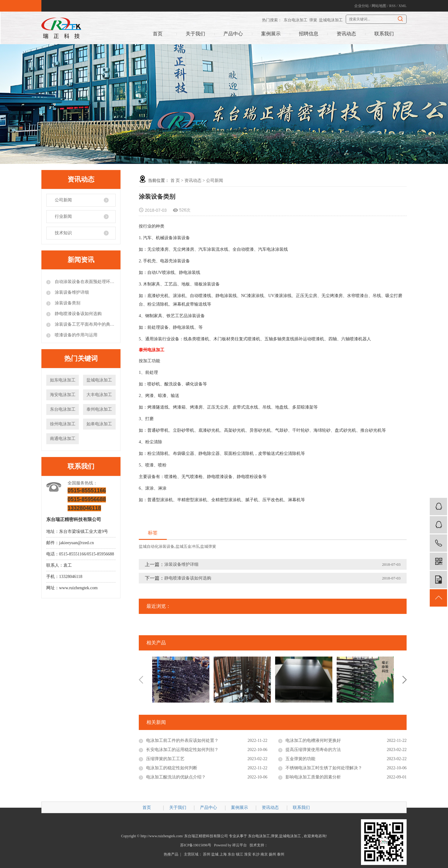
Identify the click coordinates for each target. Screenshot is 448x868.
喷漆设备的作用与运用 (75, 335)
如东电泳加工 (63, 380)
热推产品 (171, 854)
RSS (392, 6)
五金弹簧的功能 (300, 759)
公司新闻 (63, 200)
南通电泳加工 (63, 439)
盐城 (215, 854)
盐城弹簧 (208, 546)
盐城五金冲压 (187, 546)
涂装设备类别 (67, 303)
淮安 (248, 854)
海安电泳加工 (63, 395)
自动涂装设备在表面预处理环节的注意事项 (85, 282)
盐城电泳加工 (331, 20)
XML (402, 6)
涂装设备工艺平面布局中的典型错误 (85, 324)
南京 (264, 854)
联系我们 (384, 34)
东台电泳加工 (296, 20)
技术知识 (63, 233)
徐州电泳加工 (63, 424)
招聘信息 (309, 34)
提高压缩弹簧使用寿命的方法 (313, 750)
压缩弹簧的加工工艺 (165, 759)
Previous (141, 680)
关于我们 (195, 34)
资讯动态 (346, 34)
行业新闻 (63, 216)
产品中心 (233, 34)
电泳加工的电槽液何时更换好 (313, 740)
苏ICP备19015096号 (196, 845)
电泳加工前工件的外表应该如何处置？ (182, 740)
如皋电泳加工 (99, 424)
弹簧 (313, 20)
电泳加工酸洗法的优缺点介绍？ (176, 777)
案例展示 (271, 34)
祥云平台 (240, 845)
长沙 (256, 854)
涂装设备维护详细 (71, 292)
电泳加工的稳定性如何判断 (172, 768)
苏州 (207, 854)
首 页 (175, 181)
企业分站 (362, 6)
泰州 (281, 854)
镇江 (240, 854)
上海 (223, 854)
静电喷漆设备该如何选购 (78, 314)
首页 (158, 34)
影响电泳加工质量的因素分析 (313, 777)
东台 (231, 854)
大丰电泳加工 (99, 395)
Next (404, 680)
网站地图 (379, 6)
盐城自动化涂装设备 (157, 546)
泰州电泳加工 (99, 409)
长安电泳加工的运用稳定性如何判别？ (182, 750)
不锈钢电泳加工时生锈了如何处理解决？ (324, 768)
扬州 (272, 854)
